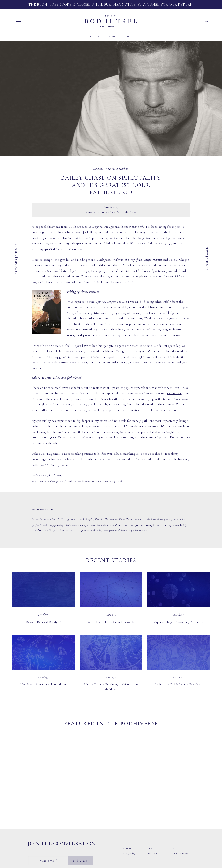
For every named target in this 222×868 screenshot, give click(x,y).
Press (150, 806)
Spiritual (97, 481)
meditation (174, 393)
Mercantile (113, 36)
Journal (130, 36)
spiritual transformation (60, 249)
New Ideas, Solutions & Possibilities (43, 684)
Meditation (84, 481)
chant (155, 388)
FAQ (175, 806)
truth (120, 481)
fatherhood (71, 481)
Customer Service (181, 811)
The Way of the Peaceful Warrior (143, 260)
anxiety (71, 335)
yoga (168, 243)
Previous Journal (16, 259)
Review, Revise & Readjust (43, 622)
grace (53, 437)
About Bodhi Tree (131, 806)
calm (41, 481)
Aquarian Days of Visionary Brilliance (179, 622)
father (60, 481)
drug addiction (171, 329)
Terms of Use (154, 811)
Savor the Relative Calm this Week (111, 622)
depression (87, 335)
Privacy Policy (129, 811)
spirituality (109, 481)
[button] (206, 20)
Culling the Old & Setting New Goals (179, 684)
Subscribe (81, 818)
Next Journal (207, 259)
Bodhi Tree (111, 21)
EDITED (50, 481)
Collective (94, 36)
